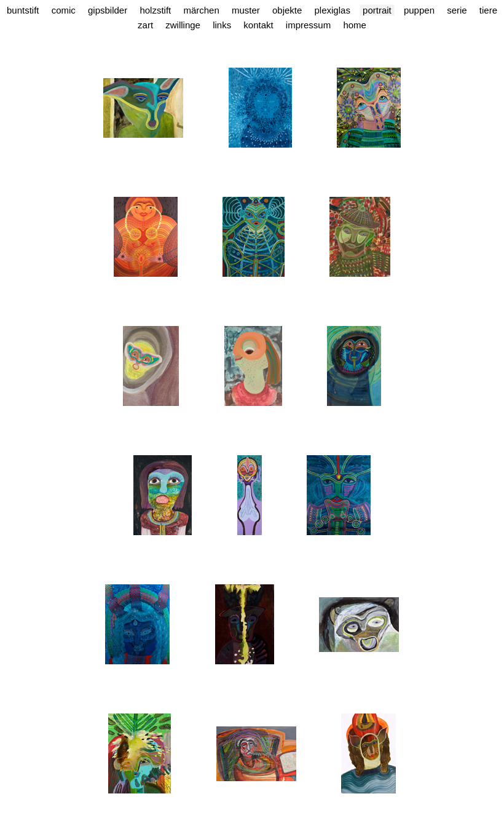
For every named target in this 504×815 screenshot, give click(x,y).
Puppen (419, 10)
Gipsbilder (108, 10)
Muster (246, 10)
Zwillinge (183, 25)
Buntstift (23, 10)
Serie (457, 10)
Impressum (308, 25)
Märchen (201, 10)
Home (355, 25)
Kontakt (258, 25)
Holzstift (155, 10)
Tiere (488, 10)
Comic (64, 10)
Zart (145, 25)
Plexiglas (333, 10)
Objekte (287, 10)
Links (222, 25)
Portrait (377, 10)
